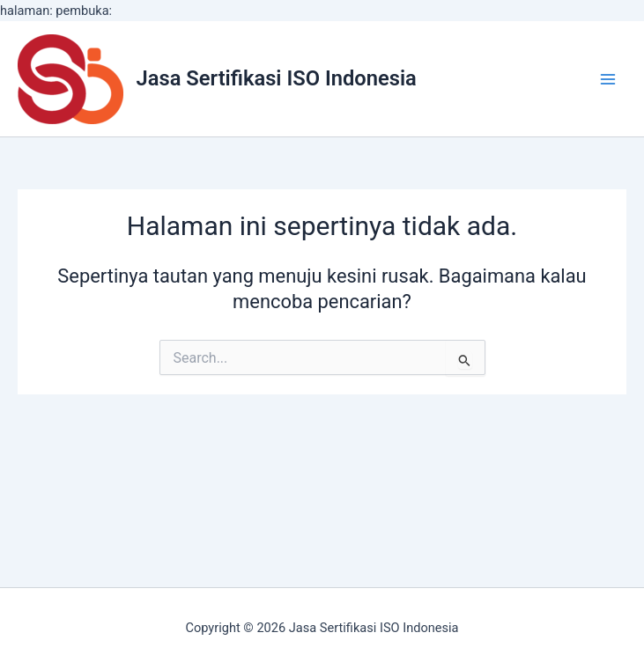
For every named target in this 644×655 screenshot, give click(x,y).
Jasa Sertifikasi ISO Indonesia (277, 78)
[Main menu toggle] (608, 79)
